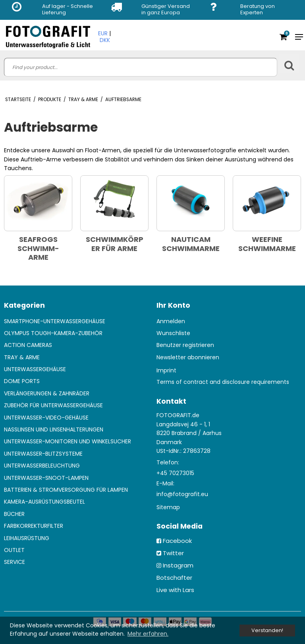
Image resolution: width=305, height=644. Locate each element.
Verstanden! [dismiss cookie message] (267, 630)
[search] (141, 67)
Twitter (173, 553)
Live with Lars (175, 590)
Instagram (178, 565)
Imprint (166, 370)
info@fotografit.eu (182, 494)
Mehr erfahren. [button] (148, 634)
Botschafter (174, 578)
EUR (103, 33)
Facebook (177, 541)
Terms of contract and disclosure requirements (223, 382)
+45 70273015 (175, 473)
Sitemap (168, 507)
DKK (105, 40)
